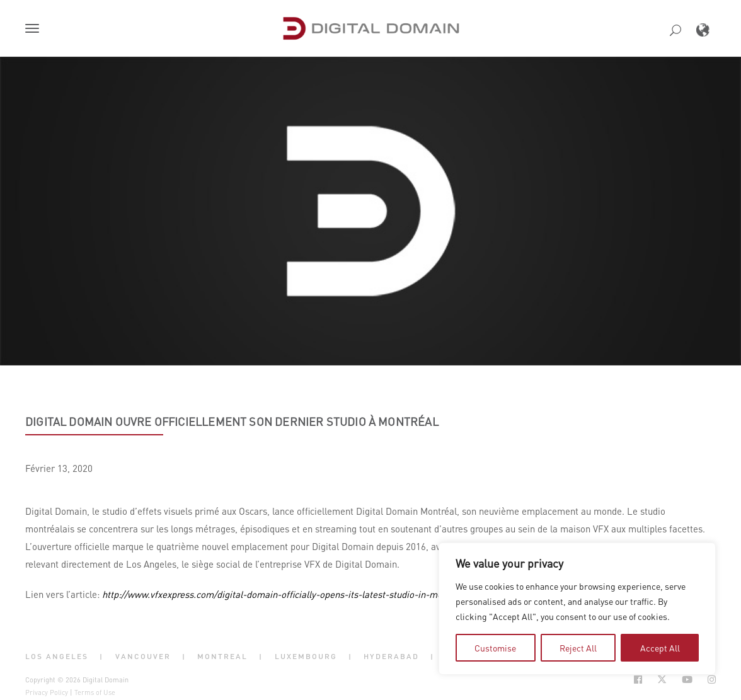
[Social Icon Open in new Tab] (638, 680)
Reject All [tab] (578, 648)
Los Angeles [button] (57, 657)
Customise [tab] (495, 648)
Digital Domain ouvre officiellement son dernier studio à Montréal (232, 422)
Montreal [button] (222, 657)
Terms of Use (95, 692)
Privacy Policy (47, 692)
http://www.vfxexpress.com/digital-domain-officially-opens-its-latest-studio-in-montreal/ (286, 594)
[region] (577, 609)
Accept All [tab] (660, 648)
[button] (35, 30)
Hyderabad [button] (391, 657)
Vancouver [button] (143, 657)
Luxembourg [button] (306, 657)
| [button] (101, 657)
